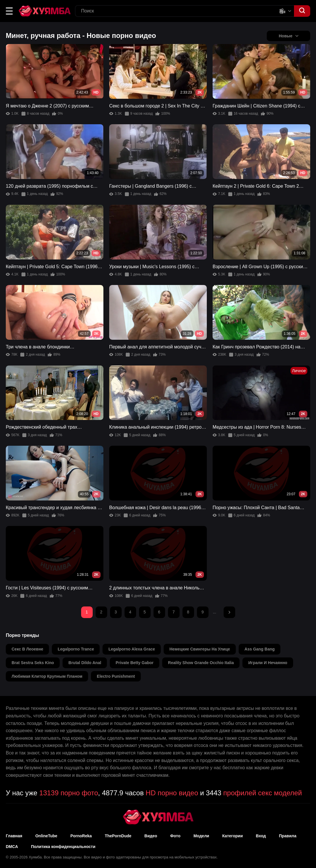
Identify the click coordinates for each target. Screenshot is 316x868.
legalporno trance (76, 649)
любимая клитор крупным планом (47, 676)
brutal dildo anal (85, 663)
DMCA (12, 847)
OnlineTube (46, 836)
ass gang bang (260, 649)
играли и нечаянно (268, 663)
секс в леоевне (27, 649)
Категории (232, 836)
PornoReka (81, 836)
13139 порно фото (69, 793)
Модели (201, 836)
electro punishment (116, 676)
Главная (14, 836)
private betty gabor (135, 663)
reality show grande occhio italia (201, 663)
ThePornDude (118, 836)
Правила (288, 836)
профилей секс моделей (263, 793)
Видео (151, 836)
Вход (261, 836)
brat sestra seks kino (33, 663)
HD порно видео (172, 793)
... (215, 612)
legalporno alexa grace (132, 649)
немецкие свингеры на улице (200, 649)
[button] (9, 11)
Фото (175, 836)
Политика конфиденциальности (63, 847)
